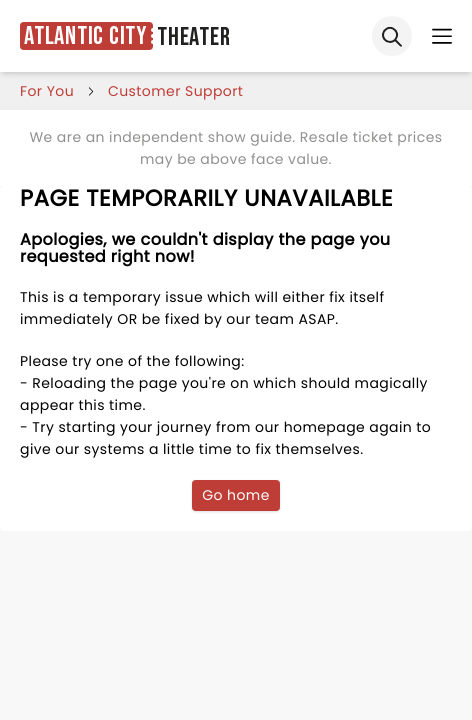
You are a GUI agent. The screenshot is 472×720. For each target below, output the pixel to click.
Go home (236, 495)
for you (47, 91)
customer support (175, 91)
